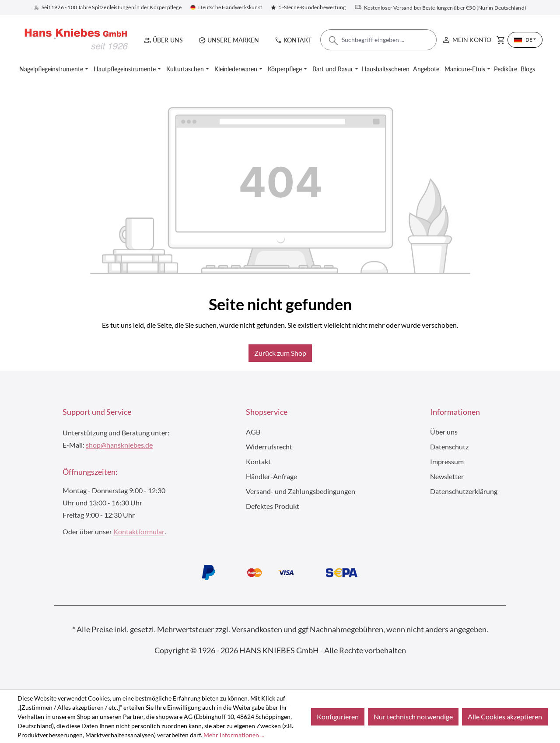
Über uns (168, 40)
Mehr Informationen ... (234, 735)
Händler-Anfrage (271, 476)
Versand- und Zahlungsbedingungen (301, 491)
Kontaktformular (139, 531)
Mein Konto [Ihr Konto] (466, 38)
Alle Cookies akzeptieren (505, 717)
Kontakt (297, 40)
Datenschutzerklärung (464, 491)
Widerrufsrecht (269, 447)
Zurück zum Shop (280, 353)
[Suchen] (333, 43)
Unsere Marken (233, 40)
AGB (253, 432)
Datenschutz (449, 447)
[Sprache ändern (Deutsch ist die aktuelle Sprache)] (525, 40)
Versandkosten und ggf (270, 629)
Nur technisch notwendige (413, 717)
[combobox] (378, 40)
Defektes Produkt (273, 506)
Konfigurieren (338, 717)
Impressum (447, 461)
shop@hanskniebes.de (119, 445)
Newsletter (447, 476)
